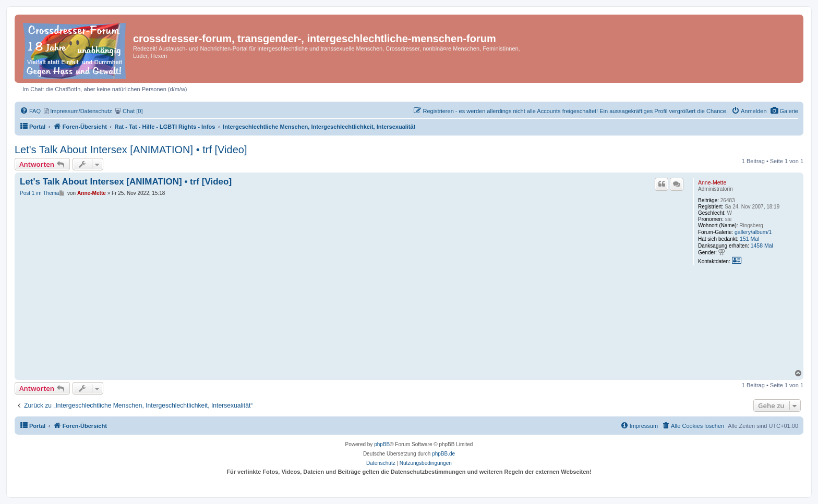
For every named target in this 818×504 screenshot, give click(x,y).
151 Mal (749, 239)
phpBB (382, 444)
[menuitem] (784, 111)
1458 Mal (762, 245)
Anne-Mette (712, 182)
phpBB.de (443, 454)
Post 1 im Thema (39, 193)
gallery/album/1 (753, 232)
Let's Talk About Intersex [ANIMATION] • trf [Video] (131, 150)
